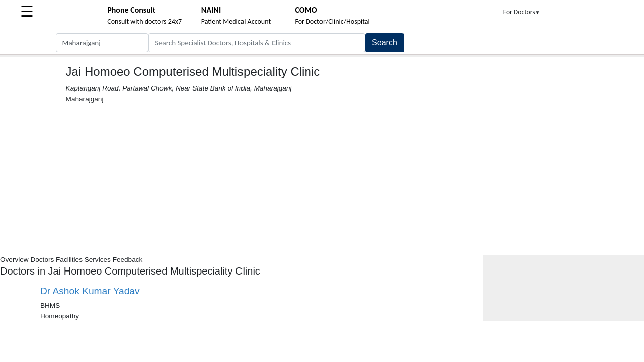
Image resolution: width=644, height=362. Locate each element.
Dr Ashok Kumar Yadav (90, 291)
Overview (14, 260)
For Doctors (522, 12)
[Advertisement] (322, 179)
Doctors (42, 260)
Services (98, 260)
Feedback (128, 260)
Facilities (69, 260)
